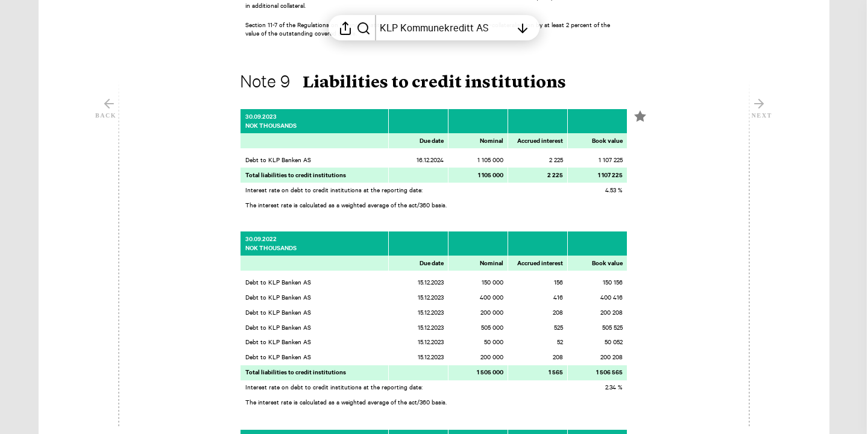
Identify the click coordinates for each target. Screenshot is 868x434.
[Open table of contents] (445, 28)
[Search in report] (363, 28)
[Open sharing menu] (345, 28)
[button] (413, 83)
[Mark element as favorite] (640, 116)
